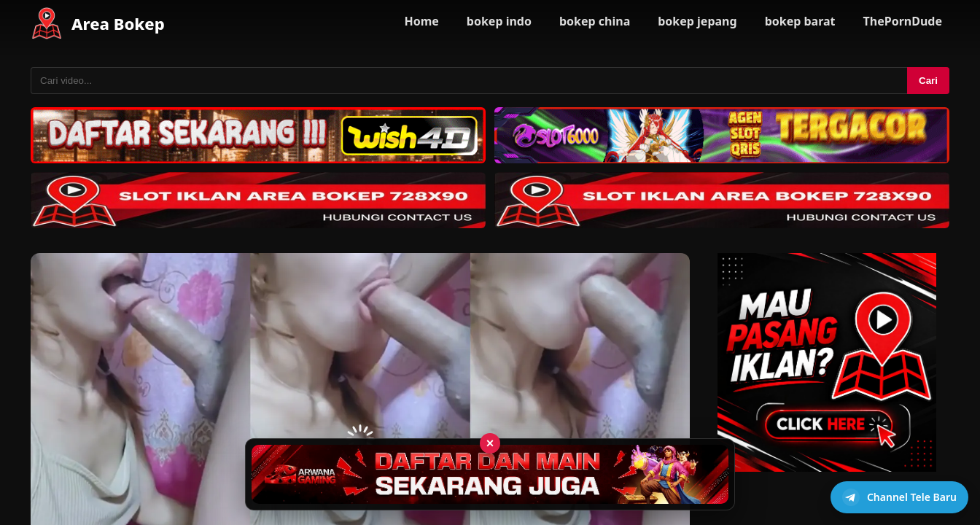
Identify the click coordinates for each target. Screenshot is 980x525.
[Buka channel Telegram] (899, 497)
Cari (928, 81)
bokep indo (499, 21)
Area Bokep (118, 23)
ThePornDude (903, 21)
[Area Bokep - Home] (47, 23)
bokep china (595, 21)
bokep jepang (697, 21)
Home (421, 21)
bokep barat (800, 21)
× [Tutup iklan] (490, 443)
